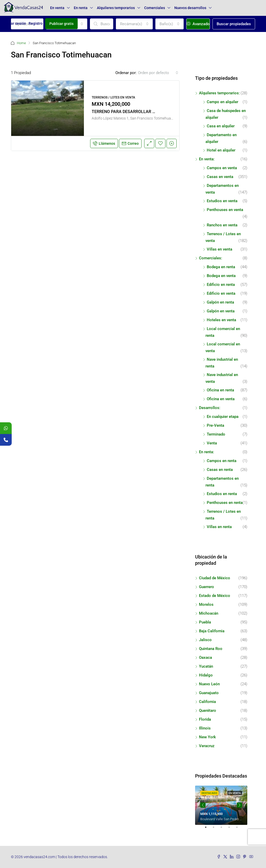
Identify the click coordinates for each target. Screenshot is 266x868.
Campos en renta (222, 461)
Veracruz (207, 746)
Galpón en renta (220, 302)
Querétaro (208, 711)
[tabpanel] (221, 805)
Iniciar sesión (15, 23)
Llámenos (104, 143)
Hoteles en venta (221, 320)
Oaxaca (205, 657)
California (207, 702)
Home (21, 43)
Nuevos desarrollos (190, 8)
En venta (57, 8)
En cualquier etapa (223, 417)
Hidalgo (206, 675)
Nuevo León (209, 684)
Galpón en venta (221, 311)
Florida (205, 719)
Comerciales (155, 8)
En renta (81, 8)
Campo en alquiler (222, 102)
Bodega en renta (221, 267)
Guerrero (207, 587)
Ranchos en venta (222, 225)
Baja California (212, 631)
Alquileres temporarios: (219, 93)
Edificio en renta (221, 285)
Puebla (205, 622)
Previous (203, 805)
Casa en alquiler (221, 126)
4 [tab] (232, 829)
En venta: (207, 159)
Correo (130, 143)
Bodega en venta (221, 276)
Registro (36, 23)
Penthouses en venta (225, 210)
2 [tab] (216, 829)
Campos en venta (222, 168)
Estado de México (215, 596)
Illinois (205, 728)
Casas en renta (220, 470)
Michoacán (209, 613)
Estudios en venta (222, 201)
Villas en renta (219, 527)
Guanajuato (209, 693)
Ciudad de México (215, 578)
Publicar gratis (61, 24)
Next (240, 805)
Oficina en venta (221, 399)
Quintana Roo (211, 649)
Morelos (206, 604)
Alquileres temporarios (116, 8)
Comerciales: (211, 258)
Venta (212, 443)
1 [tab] (208, 829)
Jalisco (205, 640)
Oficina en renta (220, 390)
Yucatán (206, 666)
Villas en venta (220, 249)
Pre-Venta (215, 425)
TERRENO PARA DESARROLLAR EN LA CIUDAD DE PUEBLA (147, 112)
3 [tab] (224, 829)
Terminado (216, 434)
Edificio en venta (221, 293)
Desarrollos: (210, 408)
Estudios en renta (222, 494)
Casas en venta (220, 177)
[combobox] (158, 73)
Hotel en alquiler (221, 150)
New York (207, 737)
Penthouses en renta (225, 503)
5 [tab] (240, 829)
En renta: (207, 452)
